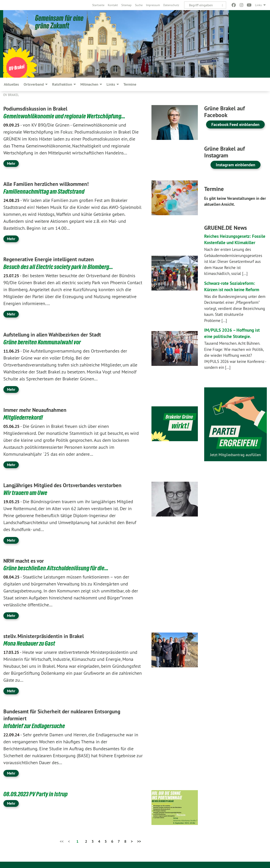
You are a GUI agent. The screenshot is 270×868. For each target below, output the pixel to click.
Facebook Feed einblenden (235, 124)
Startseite (98, 5)
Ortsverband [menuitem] (34, 84)
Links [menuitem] (258, 5)
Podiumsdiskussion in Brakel (40, 108)
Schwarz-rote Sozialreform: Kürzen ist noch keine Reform (236, 293)
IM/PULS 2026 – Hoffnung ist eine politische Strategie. (234, 339)
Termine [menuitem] (130, 84)
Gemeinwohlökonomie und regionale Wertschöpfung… (66, 116)
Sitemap (126, 5)
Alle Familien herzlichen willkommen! (51, 184)
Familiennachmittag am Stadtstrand (45, 191)
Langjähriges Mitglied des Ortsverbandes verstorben (69, 485)
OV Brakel (11, 95)
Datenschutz (171, 5)
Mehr (11, 163)
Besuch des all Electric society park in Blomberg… (60, 267)
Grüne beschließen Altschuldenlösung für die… (57, 568)
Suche (139, 5)
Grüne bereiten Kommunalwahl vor (43, 342)
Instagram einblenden (236, 165)
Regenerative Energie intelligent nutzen (54, 259)
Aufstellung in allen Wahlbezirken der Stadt (58, 334)
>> (139, 841)
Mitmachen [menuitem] (89, 84)
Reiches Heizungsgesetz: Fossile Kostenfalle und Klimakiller (230, 242)
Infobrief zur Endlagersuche (35, 726)
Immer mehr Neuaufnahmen (39, 410)
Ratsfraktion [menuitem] (62, 84)
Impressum (153, 5)
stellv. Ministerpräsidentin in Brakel (48, 636)
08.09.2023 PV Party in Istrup (36, 794)
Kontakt (113, 5)
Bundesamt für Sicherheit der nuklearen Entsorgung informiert (69, 715)
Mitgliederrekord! (24, 417)
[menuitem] (98, 5)
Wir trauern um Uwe (26, 493)
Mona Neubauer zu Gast (30, 643)
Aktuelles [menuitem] (11, 84)
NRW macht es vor (26, 561)
